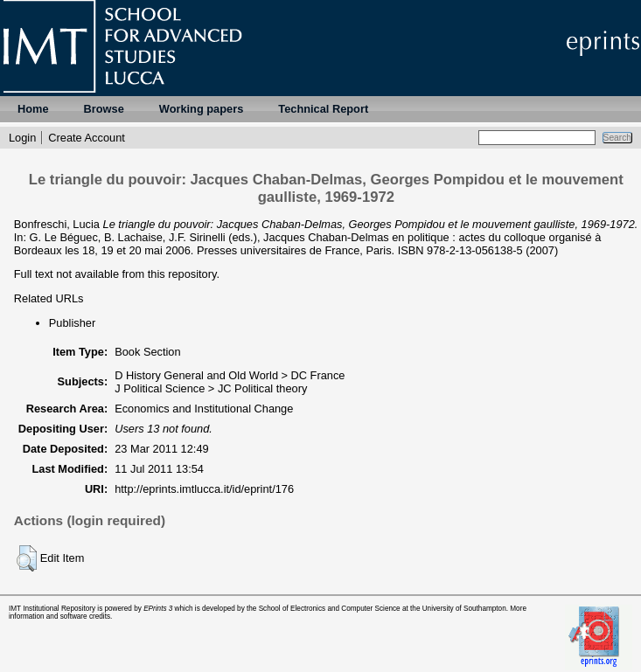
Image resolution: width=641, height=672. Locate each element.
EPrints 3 (158, 609)
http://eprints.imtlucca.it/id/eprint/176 (204, 489)
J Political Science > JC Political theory (211, 388)
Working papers (201, 109)
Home (33, 109)
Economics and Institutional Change (204, 409)
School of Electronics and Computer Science (330, 609)
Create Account (87, 138)
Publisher (72, 323)
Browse (104, 109)
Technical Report (323, 109)
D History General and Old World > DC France (230, 375)
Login (22, 138)
